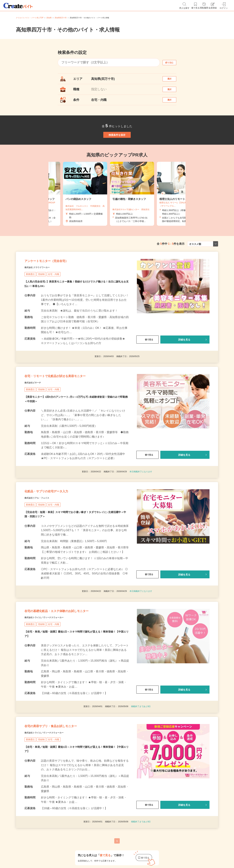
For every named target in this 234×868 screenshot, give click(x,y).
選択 (173, 80)
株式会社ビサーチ (37, 412)
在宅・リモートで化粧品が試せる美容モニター (72, 403)
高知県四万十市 (61, 18)
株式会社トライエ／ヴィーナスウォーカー (54, 660)
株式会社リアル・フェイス (43, 534)
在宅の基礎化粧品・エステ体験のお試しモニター (74, 652)
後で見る (147, 362)
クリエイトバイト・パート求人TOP (30, 18)
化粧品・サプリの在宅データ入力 (58, 525)
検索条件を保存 (117, 148)
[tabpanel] (117, 210)
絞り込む (173, 63)
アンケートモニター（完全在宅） (58, 281)
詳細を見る (184, 362)
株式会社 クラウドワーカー (43, 290)
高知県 (49, 18)
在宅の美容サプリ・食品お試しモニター (65, 773)
